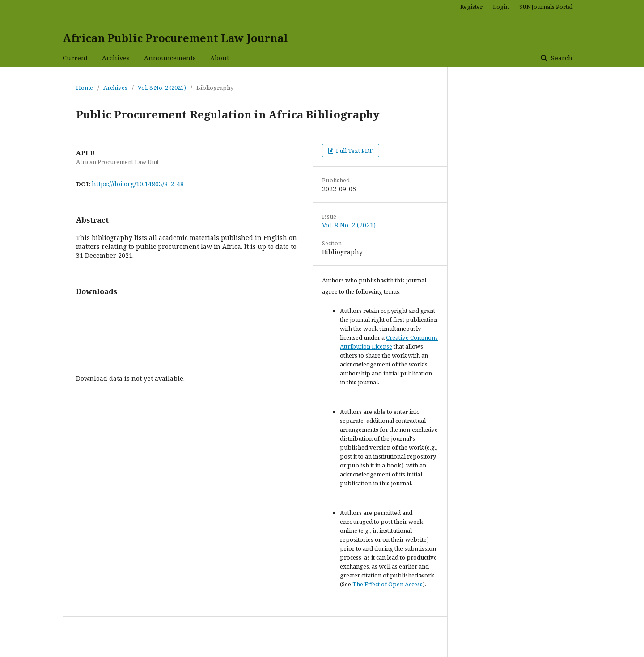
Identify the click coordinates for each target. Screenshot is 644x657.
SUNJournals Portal (546, 7)
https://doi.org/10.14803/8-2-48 (138, 184)
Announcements (170, 58)
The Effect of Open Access (388, 584)
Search (561, 58)
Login (501, 7)
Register (471, 7)
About (220, 58)
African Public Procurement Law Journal (175, 38)
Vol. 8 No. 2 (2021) (162, 88)
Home (85, 88)
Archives (116, 58)
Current (75, 58)
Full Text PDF (354, 151)
